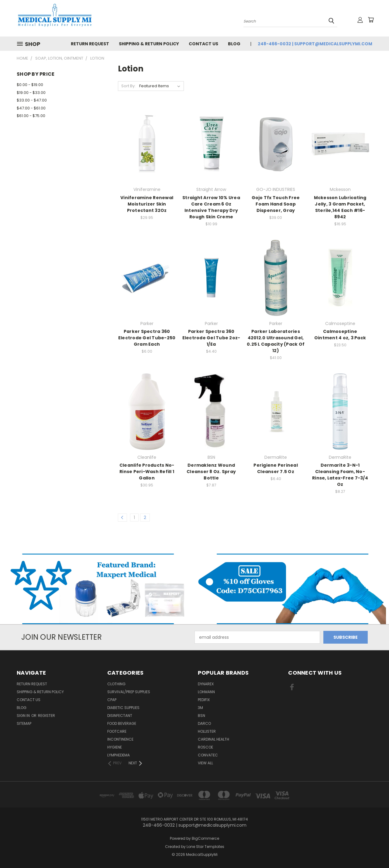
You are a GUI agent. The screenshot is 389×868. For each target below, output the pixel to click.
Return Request (90, 44)
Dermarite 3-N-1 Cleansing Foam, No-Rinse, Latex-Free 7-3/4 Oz (340, 475)
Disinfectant (120, 716)
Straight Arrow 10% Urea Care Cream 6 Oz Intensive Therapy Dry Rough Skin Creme (211, 207)
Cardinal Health (213, 739)
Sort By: (128, 86)
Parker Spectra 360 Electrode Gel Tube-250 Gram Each (147, 338)
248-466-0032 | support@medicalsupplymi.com (315, 44)
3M (200, 708)
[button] (97, 589)
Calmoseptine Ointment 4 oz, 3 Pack (340, 335)
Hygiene (115, 747)
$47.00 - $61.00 (31, 108)
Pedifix (204, 700)
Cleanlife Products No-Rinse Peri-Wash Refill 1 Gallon (147, 472)
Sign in (24, 716)
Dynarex (206, 684)
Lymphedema (119, 755)
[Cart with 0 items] (371, 20)
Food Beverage (122, 723)
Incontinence (120, 739)
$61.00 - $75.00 (31, 116)
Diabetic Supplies (123, 708)
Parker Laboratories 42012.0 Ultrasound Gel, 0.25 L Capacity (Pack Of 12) (276, 341)
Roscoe (205, 747)
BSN (201, 716)
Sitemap (24, 723)
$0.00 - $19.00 (30, 85)
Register (46, 716)
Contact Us (203, 44)
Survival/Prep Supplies (129, 692)
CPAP (112, 700)
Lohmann (206, 692)
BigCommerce (205, 838)
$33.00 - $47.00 (32, 100)
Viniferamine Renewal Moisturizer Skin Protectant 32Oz (147, 204)
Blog (234, 44)
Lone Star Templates (205, 847)
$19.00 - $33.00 (31, 93)
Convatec (208, 755)
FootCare (117, 731)
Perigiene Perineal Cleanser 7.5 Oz (276, 468)
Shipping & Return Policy (149, 44)
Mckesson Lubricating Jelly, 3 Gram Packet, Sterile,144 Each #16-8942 (340, 207)
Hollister (207, 731)
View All (205, 763)
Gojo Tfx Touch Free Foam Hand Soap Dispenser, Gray (276, 204)
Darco (204, 723)
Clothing (116, 684)
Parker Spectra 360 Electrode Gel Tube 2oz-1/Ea (211, 338)
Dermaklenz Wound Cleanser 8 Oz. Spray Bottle (211, 472)
